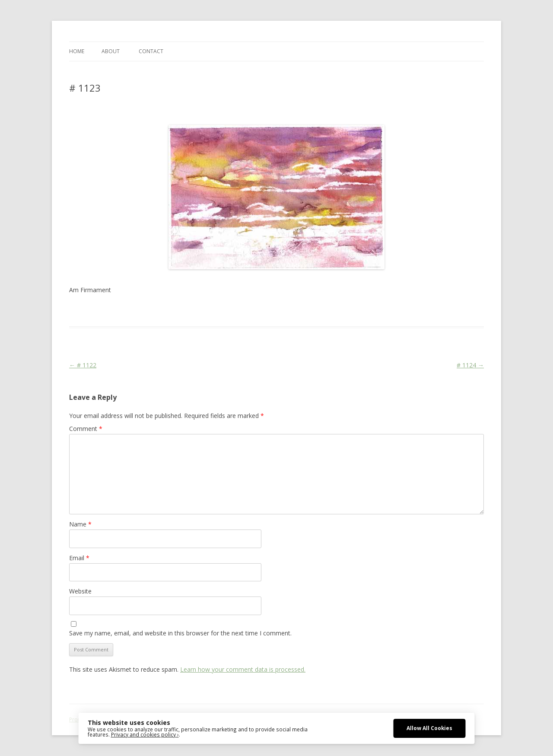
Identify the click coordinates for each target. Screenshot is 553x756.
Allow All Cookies (429, 728)
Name (80, 524)
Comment (86, 429)
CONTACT (151, 51)
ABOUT (111, 51)
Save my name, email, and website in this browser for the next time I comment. (180, 633)
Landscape (204, 311)
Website (80, 591)
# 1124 (470, 365)
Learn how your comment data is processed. (243, 669)
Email (79, 558)
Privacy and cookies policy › (145, 734)
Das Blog (146, 311)
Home (77, 51)
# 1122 (83, 365)
